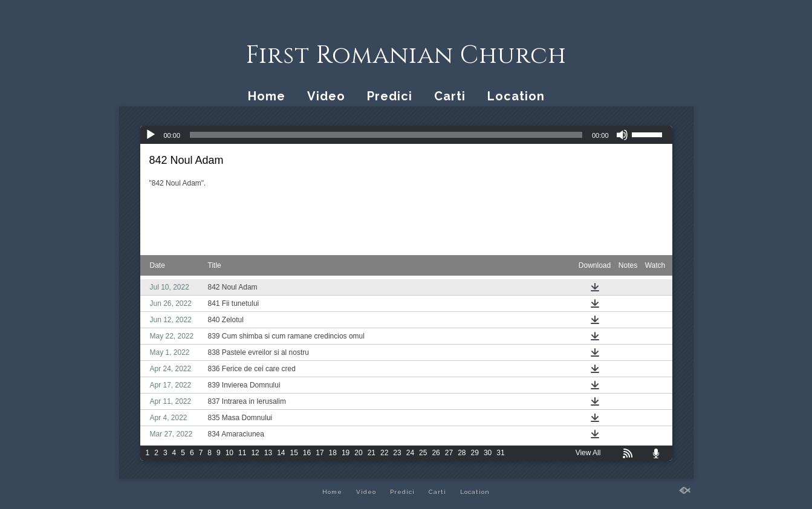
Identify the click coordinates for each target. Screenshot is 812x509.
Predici (390, 96)
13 (268, 453)
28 (462, 453)
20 (358, 453)
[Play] (151, 135)
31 (500, 453)
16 (307, 453)
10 (229, 453)
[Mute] (622, 135)
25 (423, 453)
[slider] (386, 135)
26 (436, 453)
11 (242, 453)
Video (326, 96)
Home (267, 96)
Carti (450, 96)
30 (488, 453)
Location (516, 96)
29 (475, 453)
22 (384, 453)
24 (410, 453)
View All (588, 453)
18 (333, 453)
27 (449, 453)
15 (294, 453)
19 (346, 453)
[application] (406, 135)
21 (372, 453)
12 (255, 453)
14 (281, 453)
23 (397, 453)
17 (320, 453)
